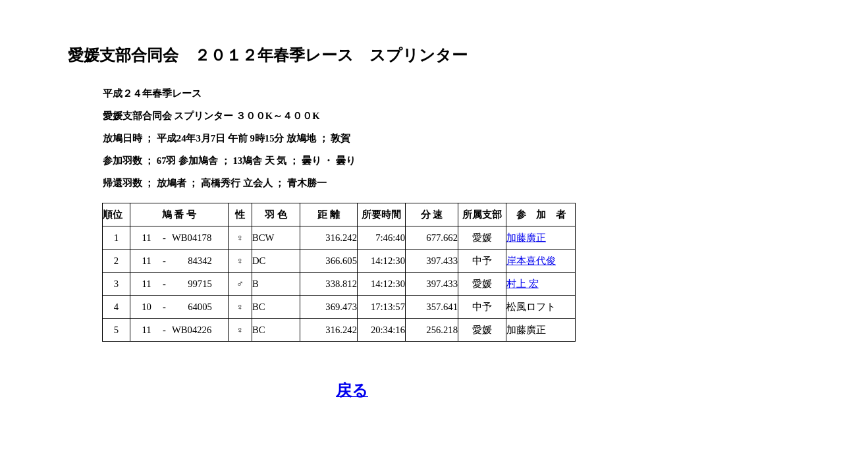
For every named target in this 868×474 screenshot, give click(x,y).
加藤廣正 (526, 238)
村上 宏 (523, 284)
